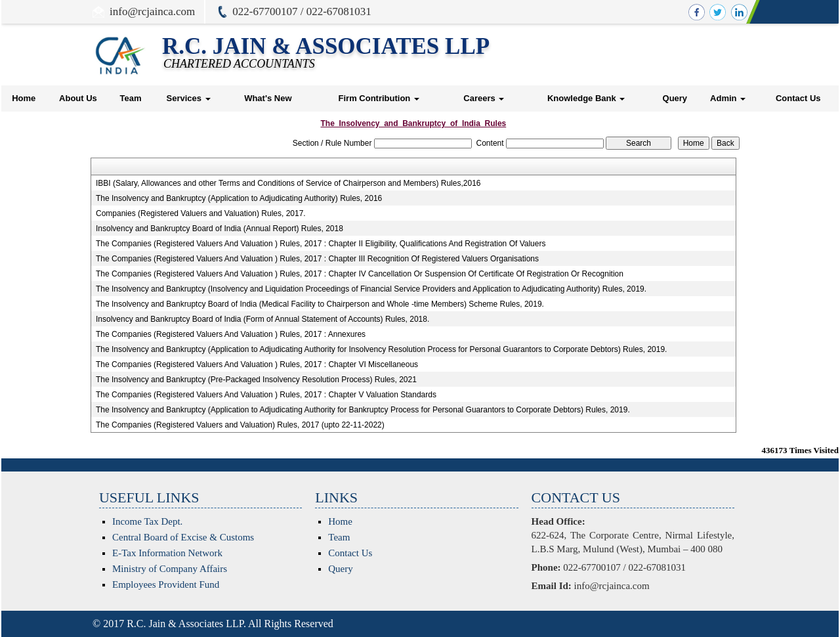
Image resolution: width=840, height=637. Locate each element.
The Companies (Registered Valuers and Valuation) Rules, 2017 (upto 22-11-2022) (240, 425)
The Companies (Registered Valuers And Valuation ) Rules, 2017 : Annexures (231, 334)
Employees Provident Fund (166, 584)
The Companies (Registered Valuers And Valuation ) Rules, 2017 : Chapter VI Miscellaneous (257, 364)
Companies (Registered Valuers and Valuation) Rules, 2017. (201, 213)
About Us (78, 98)
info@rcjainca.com (152, 11)
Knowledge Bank (586, 98)
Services (188, 98)
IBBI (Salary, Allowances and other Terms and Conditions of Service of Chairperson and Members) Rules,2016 (288, 183)
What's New (268, 98)
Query (675, 98)
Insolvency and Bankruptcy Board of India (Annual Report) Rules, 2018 (220, 229)
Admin (728, 98)
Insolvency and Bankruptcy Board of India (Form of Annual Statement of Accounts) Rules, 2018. (262, 319)
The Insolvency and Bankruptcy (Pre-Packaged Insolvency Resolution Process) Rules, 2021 (256, 380)
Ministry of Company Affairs (170, 569)
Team (131, 98)
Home (24, 98)
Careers (484, 98)
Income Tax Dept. (147, 521)
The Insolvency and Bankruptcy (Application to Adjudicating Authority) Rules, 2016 (239, 198)
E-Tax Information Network (167, 553)
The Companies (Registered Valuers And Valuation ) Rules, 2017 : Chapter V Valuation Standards (266, 395)
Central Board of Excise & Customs (183, 537)
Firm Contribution (379, 98)
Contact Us (798, 98)
